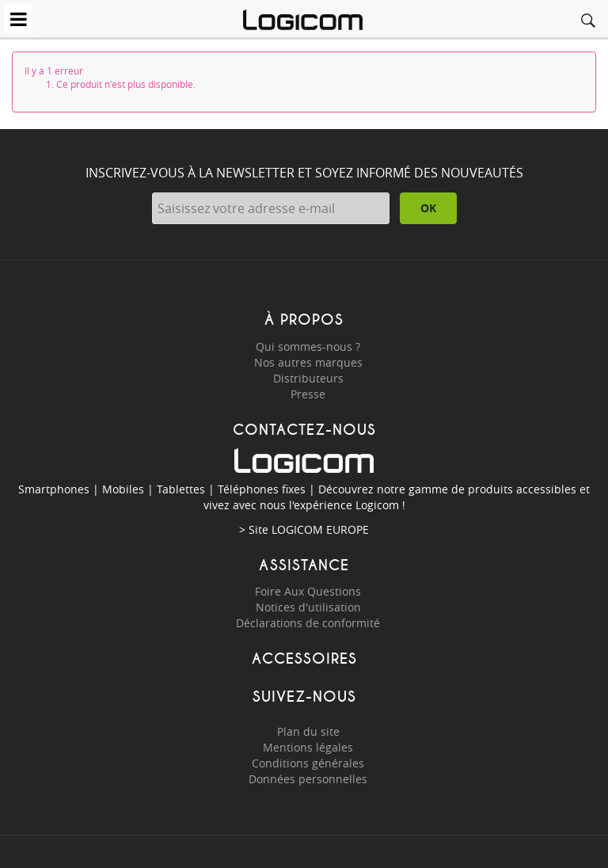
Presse (308, 394)
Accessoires (304, 659)
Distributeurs (308, 378)
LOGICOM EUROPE (320, 529)
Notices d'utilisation (308, 607)
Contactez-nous (304, 430)
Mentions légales (308, 747)
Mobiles (123, 489)
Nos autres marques (308, 362)
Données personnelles (308, 779)
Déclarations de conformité (308, 623)
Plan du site (308, 731)
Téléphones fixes (262, 489)
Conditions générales (308, 763)
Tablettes (181, 489)
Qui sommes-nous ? (308, 346)
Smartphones (54, 489)
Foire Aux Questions (308, 591)
